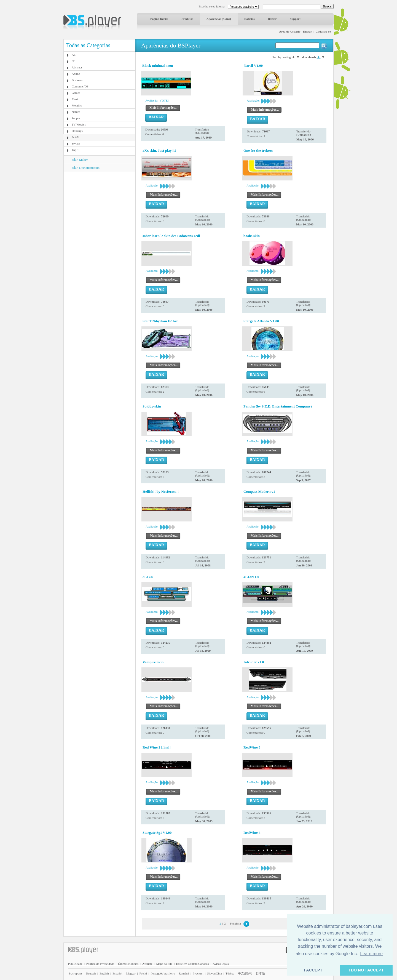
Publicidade (75, 964)
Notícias (250, 19)
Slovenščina (214, 973)
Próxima (235, 923)
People (76, 118)
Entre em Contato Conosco (193, 964)
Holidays (77, 131)
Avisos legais (221, 964)
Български (75, 973)
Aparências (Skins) (219, 19)
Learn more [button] (371, 954)
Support (295, 19)
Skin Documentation (86, 168)
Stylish (76, 143)
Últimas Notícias (128, 964)
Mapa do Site (164, 964)
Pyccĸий (198, 973)
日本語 (260, 973)
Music (76, 99)
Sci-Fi (76, 137)
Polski (143, 973)
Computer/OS (80, 86)
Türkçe (230, 973)
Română (184, 973)
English (104, 973)
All (74, 55)
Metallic (77, 105)
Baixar (272, 19)
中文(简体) (245, 973)
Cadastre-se (323, 31)
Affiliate (147, 964)
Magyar (131, 973)
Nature (76, 112)
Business (77, 80)
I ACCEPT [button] (313, 970)
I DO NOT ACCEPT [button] (366, 970)
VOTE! (164, 100)
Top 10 (76, 150)
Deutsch (91, 973)
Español (117, 973)
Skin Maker (80, 160)
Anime (76, 74)
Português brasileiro (163, 973)
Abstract (77, 67)
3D (73, 61)
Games (76, 93)
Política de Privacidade (100, 964)
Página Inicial (159, 19)
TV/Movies (79, 124)
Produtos (187, 19)
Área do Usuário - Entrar (295, 31)
